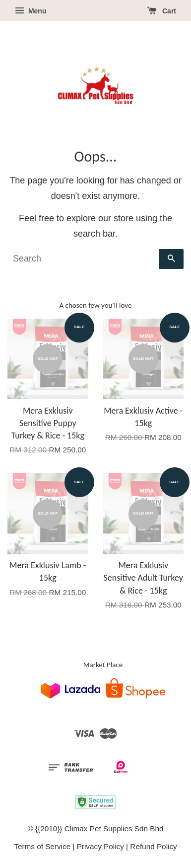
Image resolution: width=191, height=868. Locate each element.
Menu (31, 11)
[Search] (83, 259)
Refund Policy (153, 846)
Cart (161, 11)
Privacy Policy (100, 846)
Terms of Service (42, 846)
